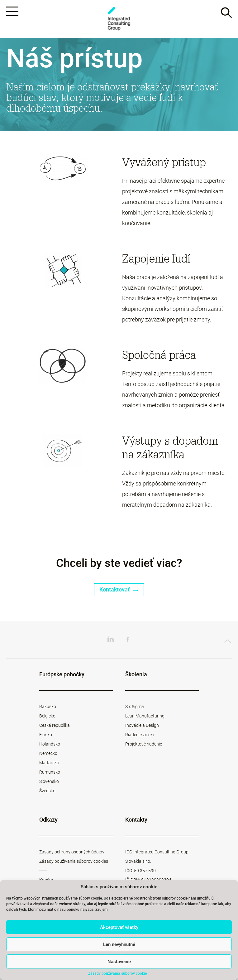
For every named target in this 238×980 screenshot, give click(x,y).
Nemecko (48, 754)
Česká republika (55, 726)
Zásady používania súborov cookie (117, 973)
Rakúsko (48, 707)
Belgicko (47, 717)
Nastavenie (119, 962)
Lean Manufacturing (145, 717)
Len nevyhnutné (119, 944)
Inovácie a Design (142, 726)
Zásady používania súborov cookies (74, 862)
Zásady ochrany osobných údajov (72, 853)
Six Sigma (135, 707)
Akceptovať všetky (119, 927)
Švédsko (47, 792)
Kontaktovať (119, 591)
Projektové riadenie (144, 745)
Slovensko (49, 782)
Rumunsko (50, 773)
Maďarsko (49, 764)
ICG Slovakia (119, 19)
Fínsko (46, 736)
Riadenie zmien (140, 736)
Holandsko (50, 745)
